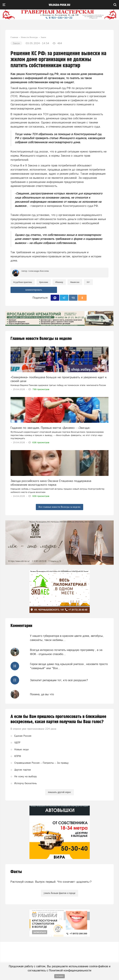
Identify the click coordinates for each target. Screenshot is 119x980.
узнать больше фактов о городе (59, 893)
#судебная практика (23, 282)
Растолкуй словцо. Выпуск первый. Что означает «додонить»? (51, 882)
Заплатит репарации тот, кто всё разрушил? (59, 680)
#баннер (59, 282)
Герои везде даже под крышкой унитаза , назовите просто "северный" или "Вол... (69, 666)
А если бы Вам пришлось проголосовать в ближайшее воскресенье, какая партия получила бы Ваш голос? (58, 719)
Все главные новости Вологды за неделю (59, 507)
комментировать (34, 290)
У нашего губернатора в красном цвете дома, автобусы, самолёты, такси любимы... (67, 638)
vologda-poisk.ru (59, 5)
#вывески (75, 282)
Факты (16, 872)
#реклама (44, 282)
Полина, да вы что (42, 694)
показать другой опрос (59, 792)
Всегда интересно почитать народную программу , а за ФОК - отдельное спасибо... (66, 652)
